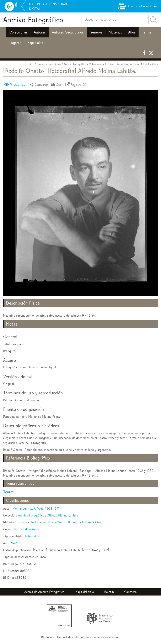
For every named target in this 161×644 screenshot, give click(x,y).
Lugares (15, 43)
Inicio (31, 64)
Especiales (35, 43)
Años (132, 32)
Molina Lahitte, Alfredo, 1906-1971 (36, 508)
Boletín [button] (109, 592)
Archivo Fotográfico (33, 20)
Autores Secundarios (68, 32)
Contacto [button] (130, 592)
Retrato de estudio (27, 529)
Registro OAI (77, 84)
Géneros (96, 32)
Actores (87, 522)
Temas (147, 32)
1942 (14, 543)
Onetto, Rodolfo (68, 522)
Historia (22, 522)
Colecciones (18, 32)
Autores (40, 32)
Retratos (48, 522)
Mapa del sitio (84, 592)
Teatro (8, 492)
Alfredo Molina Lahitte (143, 64)
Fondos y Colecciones (49, 64)
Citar (57, 84)
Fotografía (32, 536)
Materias (115, 32)
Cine (98, 522)
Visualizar (18, 84)
